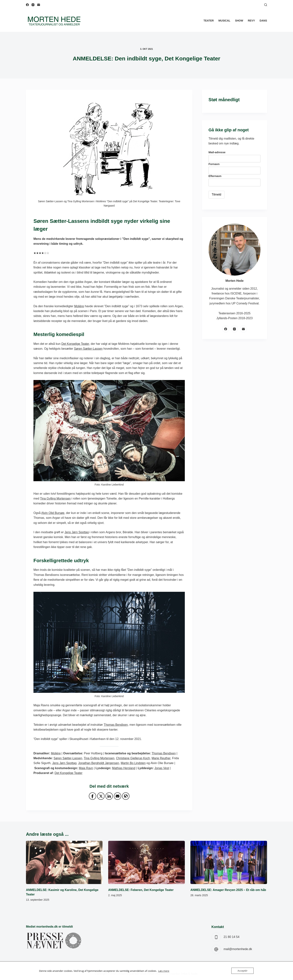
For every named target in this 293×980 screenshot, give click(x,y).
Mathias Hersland (124, 768)
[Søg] (266, 5)
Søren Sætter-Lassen (88, 349)
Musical (224, 21)
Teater (209, 21)
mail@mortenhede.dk (238, 949)
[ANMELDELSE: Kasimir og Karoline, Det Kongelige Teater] (64, 862)
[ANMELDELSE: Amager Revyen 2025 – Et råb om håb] (229, 862)
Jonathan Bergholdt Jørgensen (99, 763)
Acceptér (242, 971)
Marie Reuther (161, 758)
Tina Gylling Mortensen (55, 499)
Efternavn (215, 176)
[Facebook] (27, 5)
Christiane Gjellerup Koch (133, 758)
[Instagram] (33, 5)
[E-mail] (39, 5)
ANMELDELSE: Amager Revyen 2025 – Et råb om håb (228, 890)
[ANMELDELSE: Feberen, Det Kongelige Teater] (146, 862)
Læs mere (164, 971)
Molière (79, 306)
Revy (251, 21)
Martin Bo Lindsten (133, 763)
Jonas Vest (162, 768)
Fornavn (214, 164)
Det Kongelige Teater (75, 344)
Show (239, 21)
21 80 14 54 (232, 937)
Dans (263, 21)
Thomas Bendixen (116, 725)
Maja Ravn (86, 768)
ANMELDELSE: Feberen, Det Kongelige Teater (141, 890)
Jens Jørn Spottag (77, 532)
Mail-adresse (217, 152)
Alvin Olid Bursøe (53, 513)
